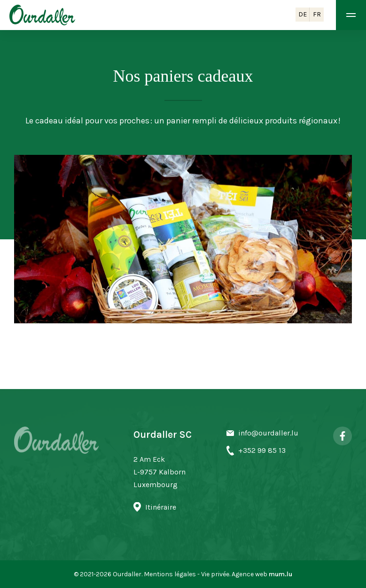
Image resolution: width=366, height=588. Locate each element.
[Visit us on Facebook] (343, 436)
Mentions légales (170, 574)
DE (303, 14)
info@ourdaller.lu (268, 433)
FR (317, 14)
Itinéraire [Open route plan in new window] (161, 507)
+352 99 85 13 (262, 450)
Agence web (249, 574)
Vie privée (215, 574)
